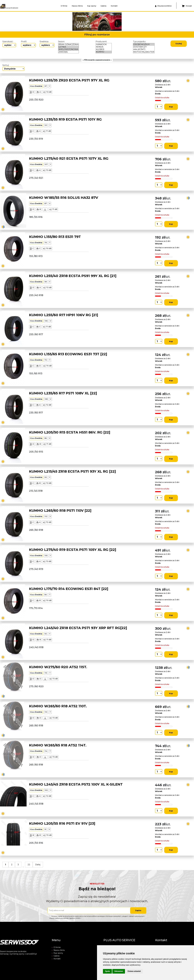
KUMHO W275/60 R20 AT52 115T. (58, 667)
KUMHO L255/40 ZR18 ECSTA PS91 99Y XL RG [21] (73, 276)
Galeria (103, 6)
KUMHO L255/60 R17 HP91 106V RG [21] (64, 315)
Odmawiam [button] (119, 971)
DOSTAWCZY (144, 47)
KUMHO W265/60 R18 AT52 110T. (58, 706)
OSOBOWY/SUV (144, 44)
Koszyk (187, 6)
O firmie (64, 6)
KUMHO (104, 52)
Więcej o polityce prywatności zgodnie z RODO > (65, 918)
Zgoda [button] (107, 971)
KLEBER (104, 49)
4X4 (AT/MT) (144, 49)
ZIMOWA (68, 52)
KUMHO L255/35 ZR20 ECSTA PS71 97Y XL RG (69, 80)
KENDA (104, 47)
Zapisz (138, 910)
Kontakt (114, 6)
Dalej (38, 865)
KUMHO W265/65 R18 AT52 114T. (58, 745)
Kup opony (92, 6)
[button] (42, 22)
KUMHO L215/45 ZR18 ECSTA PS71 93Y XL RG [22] (73, 471)
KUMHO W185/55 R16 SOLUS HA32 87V (64, 198)
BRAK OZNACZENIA (68, 44)
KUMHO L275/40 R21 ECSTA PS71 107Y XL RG (69, 158)
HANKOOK (104, 44)
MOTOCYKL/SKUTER (144, 52)
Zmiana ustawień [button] (134, 971)
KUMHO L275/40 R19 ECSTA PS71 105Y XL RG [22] (73, 550)
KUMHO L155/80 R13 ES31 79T (55, 237)
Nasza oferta (77, 6)
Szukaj (179, 44)
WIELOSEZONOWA (68, 49)
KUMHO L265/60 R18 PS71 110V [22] (60, 510)
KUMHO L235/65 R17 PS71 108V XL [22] (63, 393)
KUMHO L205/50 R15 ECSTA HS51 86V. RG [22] (70, 432)
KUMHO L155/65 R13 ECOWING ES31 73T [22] (68, 354)
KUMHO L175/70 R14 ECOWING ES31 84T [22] (69, 589)
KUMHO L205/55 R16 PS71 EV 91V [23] (62, 823)
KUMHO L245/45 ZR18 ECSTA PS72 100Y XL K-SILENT (76, 784)
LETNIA (68, 47)
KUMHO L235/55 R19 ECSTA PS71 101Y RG (65, 119)
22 (29, 865)
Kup (171, 107)
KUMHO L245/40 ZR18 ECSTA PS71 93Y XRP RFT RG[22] (78, 628)
